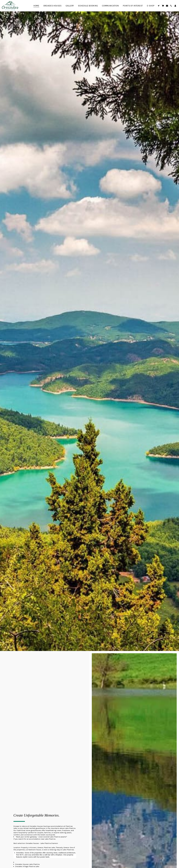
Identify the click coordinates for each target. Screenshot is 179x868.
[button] (159, 6)
